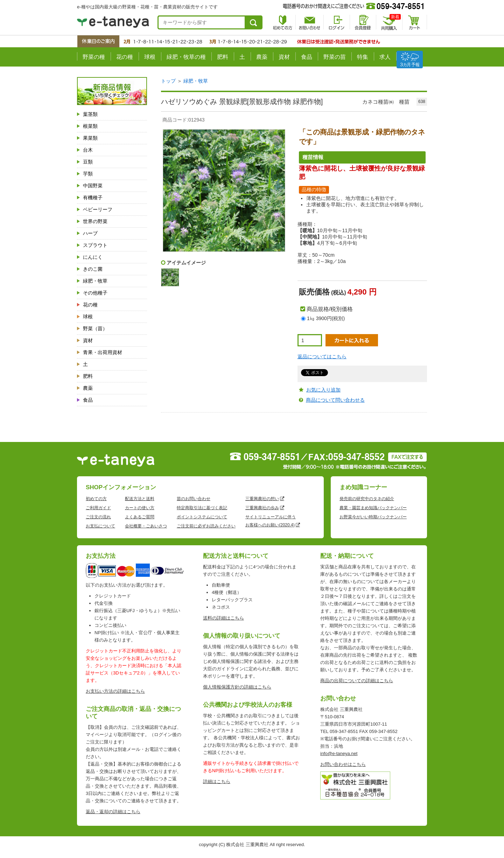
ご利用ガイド (98, 508)
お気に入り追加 (323, 390)
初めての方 (96, 499)
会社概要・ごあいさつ (146, 526)
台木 (88, 150)
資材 (284, 57)
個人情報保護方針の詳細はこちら (237, 687)
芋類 (88, 174)
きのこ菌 (93, 269)
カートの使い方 (140, 508)
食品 (307, 57)
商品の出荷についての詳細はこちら (357, 681)
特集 (363, 57)
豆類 (88, 162)
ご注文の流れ (98, 517)
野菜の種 (94, 57)
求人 (385, 57)
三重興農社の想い (262, 499)
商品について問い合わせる (335, 400)
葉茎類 (90, 114)
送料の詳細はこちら (223, 618)
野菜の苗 (335, 57)
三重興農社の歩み (262, 508)
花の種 (125, 57)
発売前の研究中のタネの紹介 (367, 499)
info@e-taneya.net (339, 753)
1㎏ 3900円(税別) (326, 318)
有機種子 (93, 198)
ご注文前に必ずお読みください (206, 526)
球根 (150, 57)
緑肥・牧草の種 (186, 57)
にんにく (93, 257)
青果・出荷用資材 (103, 352)
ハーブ (90, 233)
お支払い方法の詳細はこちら (115, 691)
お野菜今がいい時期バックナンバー (373, 517)
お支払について (100, 526)
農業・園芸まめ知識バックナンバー (373, 508)
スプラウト (95, 245)
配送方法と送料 (140, 499)
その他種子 (95, 293)
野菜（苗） (95, 328)
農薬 (262, 57)
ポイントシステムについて (202, 517)
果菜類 (90, 138)
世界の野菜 (95, 221)
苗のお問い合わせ (194, 499)
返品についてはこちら (322, 357)
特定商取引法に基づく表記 (202, 508)
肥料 (223, 57)
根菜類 (90, 126)
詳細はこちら (217, 781)
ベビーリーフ (98, 209)
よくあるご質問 (140, 517)
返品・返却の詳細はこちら (113, 812)
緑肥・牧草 (95, 281)
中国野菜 (93, 186)
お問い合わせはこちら (343, 764)
